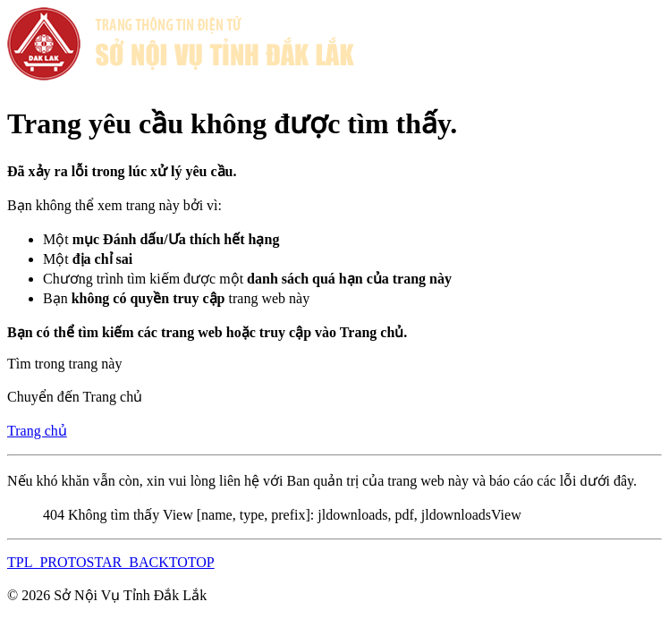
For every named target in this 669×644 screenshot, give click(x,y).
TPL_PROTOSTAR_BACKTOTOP (111, 562)
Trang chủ (37, 431)
